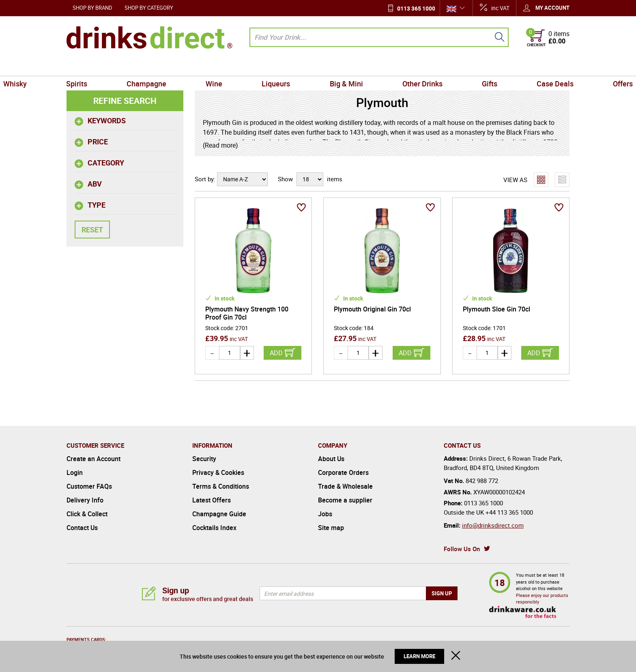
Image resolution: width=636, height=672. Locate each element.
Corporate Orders (343, 472)
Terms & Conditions (221, 486)
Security (204, 459)
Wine (236, 67)
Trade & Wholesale (345, 486)
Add (276, 353)
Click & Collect (87, 514)
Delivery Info (85, 500)
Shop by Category (149, 8)
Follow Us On (462, 549)
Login (75, 472)
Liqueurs (284, 67)
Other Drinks (400, 67)
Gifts (453, 67)
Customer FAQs (89, 486)
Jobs (325, 514)
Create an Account (93, 459)
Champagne (183, 67)
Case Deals (503, 67)
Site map (331, 528)
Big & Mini (339, 67)
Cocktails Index (214, 528)
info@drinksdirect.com (493, 525)
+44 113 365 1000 (509, 512)
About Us (331, 459)
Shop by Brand (92, 8)
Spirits (129, 67)
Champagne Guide (219, 514)
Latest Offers (212, 500)
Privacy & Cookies (218, 472)
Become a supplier (345, 500)
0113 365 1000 (416, 8)
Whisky (82, 67)
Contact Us (82, 528)
